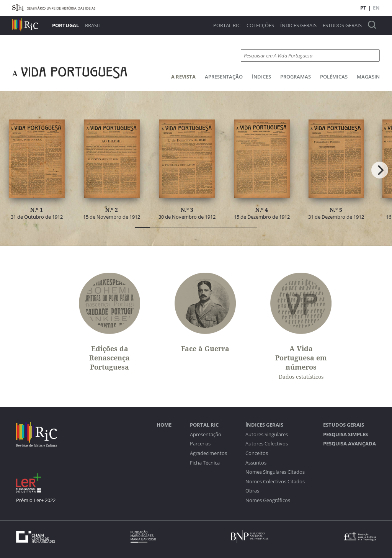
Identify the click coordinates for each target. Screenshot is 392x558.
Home (164, 425)
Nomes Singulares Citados (275, 472)
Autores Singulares (267, 434)
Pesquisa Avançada (350, 444)
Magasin (368, 77)
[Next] (380, 170)
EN (376, 8)
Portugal (65, 25)
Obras (252, 491)
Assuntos (256, 463)
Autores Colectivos (267, 444)
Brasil (93, 25)
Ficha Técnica (205, 463)
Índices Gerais (298, 25)
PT (363, 8)
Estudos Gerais (342, 25)
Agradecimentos (208, 453)
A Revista (183, 77)
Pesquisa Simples (345, 434)
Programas (296, 77)
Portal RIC (227, 25)
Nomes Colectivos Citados (275, 482)
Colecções (260, 25)
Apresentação (224, 77)
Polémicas (334, 77)
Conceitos (257, 453)
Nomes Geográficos (268, 500)
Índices (261, 77)
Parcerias (200, 444)
